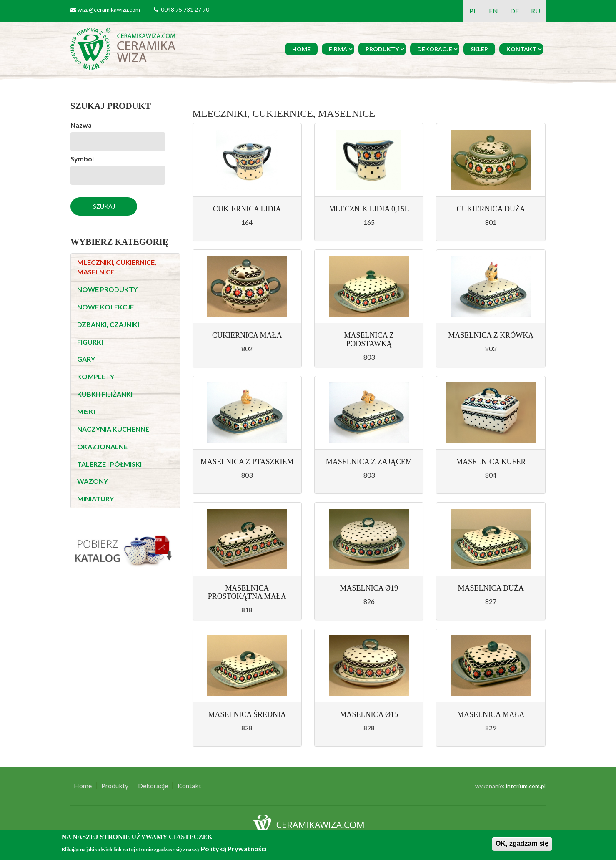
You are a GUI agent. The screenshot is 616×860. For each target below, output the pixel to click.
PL (473, 11)
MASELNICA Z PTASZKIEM (247, 462)
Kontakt (521, 49)
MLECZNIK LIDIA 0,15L (369, 209)
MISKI (86, 411)
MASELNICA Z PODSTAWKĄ (369, 339)
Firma (338, 49)
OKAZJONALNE (102, 446)
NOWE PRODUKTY (107, 289)
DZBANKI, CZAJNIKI (108, 324)
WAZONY (93, 481)
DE (515, 11)
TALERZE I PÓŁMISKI (109, 464)
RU (536, 11)
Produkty (382, 49)
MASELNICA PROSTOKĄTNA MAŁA (247, 592)
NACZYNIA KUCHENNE (113, 429)
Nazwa (81, 125)
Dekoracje (435, 49)
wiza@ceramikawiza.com (109, 9)
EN (493, 11)
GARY (86, 359)
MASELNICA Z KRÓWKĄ (491, 335)
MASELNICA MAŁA (491, 714)
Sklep (479, 49)
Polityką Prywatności (234, 849)
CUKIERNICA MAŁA (247, 335)
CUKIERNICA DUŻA (491, 209)
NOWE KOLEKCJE (105, 307)
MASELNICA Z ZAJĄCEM (369, 462)
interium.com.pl (526, 786)
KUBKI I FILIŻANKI (105, 394)
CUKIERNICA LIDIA (247, 209)
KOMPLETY (96, 376)
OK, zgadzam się (522, 844)
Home (301, 49)
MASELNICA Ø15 (369, 714)
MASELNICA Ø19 (369, 588)
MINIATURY (95, 499)
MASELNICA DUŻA (491, 588)
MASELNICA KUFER (491, 462)
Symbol (82, 159)
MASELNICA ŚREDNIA (247, 714)
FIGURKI (90, 342)
